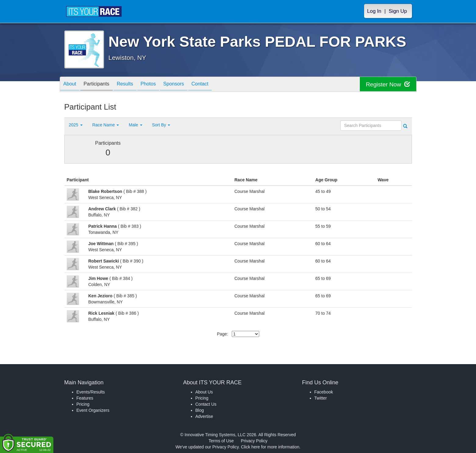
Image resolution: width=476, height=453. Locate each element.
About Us (204, 392)
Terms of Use (221, 441)
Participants (101, 85)
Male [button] (135, 125)
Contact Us (206, 404)
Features (85, 398)
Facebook (324, 392)
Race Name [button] (106, 125)
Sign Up (398, 11)
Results (133, 85)
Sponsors (187, 85)
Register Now (387, 84)
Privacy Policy (254, 441)
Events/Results (91, 392)
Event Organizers (93, 410)
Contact (217, 85)
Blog (200, 410)
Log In (374, 11)
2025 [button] (76, 125)
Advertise (204, 416)
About (71, 85)
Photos (159, 85)
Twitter (321, 398)
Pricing (83, 404)
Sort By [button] (161, 125)
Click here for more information (270, 447)
